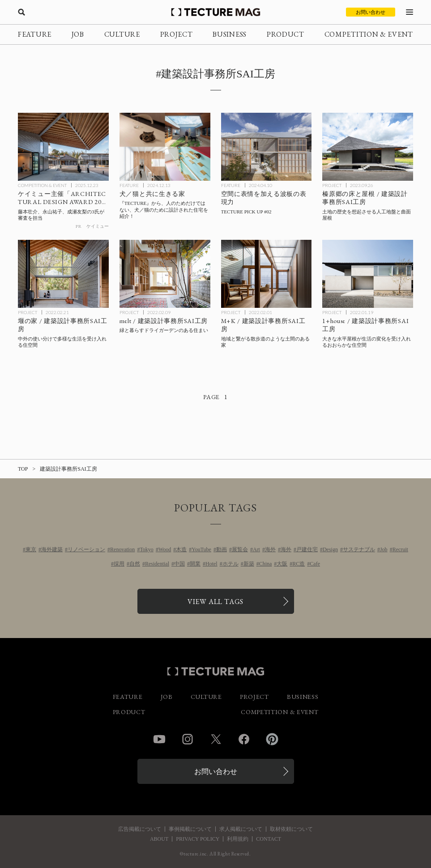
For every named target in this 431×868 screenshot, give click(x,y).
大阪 (282, 564)
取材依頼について (291, 829)
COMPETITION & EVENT (369, 34)
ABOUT (159, 839)
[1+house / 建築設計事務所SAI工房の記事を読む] (368, 274)
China (266, 564)
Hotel (211, 564)
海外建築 (52, 549)
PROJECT (177, 34)
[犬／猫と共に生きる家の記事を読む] (165, 147)
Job (384, 549)
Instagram (188, 739)
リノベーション (86, 549)
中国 (179, 564)
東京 (31, 549)
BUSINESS (230, 34)
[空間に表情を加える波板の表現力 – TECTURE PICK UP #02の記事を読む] (267, 147)
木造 (181, 549)
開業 (195, 564)
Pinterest (272, 739)
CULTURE (122, 34)
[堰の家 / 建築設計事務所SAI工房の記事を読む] (63, 274)
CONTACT (269, 839)
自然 (135, 564)
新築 (249, 564)
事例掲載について (190, 829)
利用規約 (238, 839)
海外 (270, 549)
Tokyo (147, 549)
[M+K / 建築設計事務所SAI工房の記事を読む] (267, 274)
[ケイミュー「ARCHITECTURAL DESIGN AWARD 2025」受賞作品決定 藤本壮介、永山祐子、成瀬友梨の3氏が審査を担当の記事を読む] (63, 147)
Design (330, 549)
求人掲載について (241, 829)
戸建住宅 (307, 549)
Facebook (244, 739)
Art (256, 549)
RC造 (299, 564)
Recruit (400, 549)
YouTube (201, 549)
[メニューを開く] (410, 12)
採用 (119, 564)
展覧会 (240, 549)
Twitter (216, 739)
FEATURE (35, 34)
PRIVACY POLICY (198, 839)
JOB (78, 34)
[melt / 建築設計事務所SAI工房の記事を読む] (165, 274)
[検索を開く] (21, 12)
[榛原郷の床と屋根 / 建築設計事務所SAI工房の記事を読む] (368, 147)
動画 (222, 549)
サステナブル (359, 549)
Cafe (315, 564)
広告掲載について (140, 829)
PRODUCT (286, 34)
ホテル (230, 564)
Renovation (122, 549)
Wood (165, 549)
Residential (157, 564)
